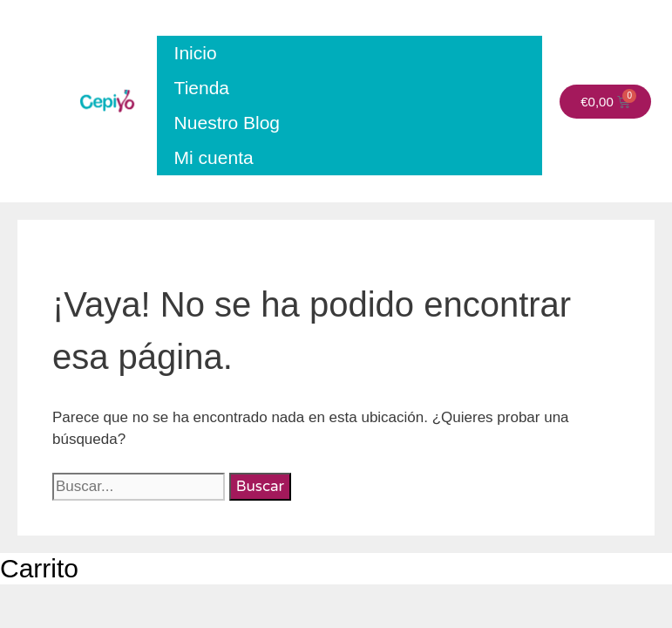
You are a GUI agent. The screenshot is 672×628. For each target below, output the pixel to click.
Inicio (196, 53)
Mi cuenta (214, 157)
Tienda (202, 88)
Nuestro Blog (227, 123)
